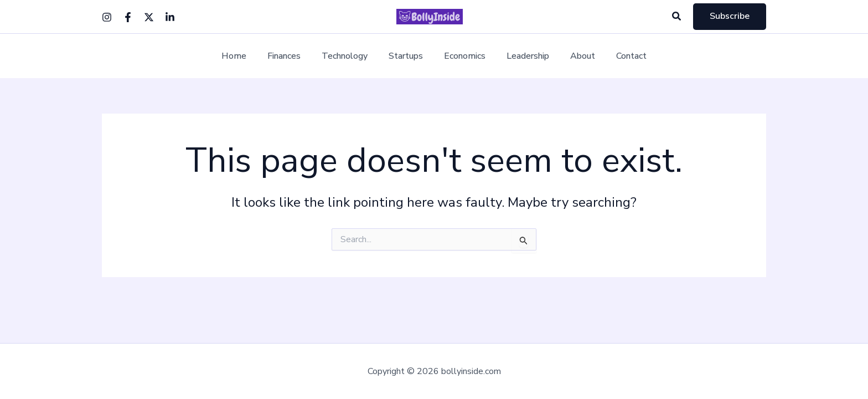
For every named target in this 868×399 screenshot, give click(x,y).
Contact (620, 56)
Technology (350, 56)
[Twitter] (149, 17)
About (574, 56)
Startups (407, 56)
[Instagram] (107, 17)
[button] (677, 17)
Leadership (523, 56)
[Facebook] (128, 17)
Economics (463, 56)
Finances (292, 56)
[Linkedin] (170, 17)
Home (246, 56)
